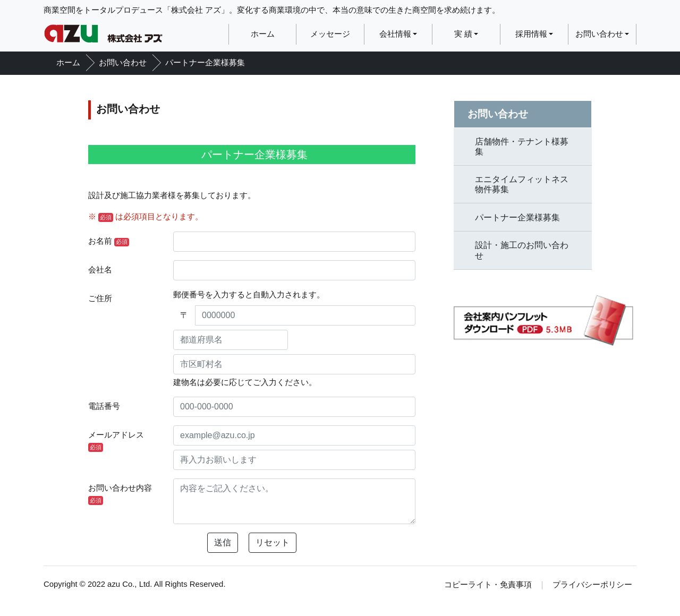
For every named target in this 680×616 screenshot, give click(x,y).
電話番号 (104, 406)
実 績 (463, 34)
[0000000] (305, 315)
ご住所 (100, 298)
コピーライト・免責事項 (488, 585)
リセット (273, 542)
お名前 (109, 242)
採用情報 (531, 34)
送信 (223, 542)
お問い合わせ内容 (120, 494)
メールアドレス (116, 441)
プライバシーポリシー (592, 585)
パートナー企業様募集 (205, 63)
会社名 (100, 270)
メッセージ (330, 34)
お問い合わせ (599, 34)
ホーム (263, 34)
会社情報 (395, 34)
